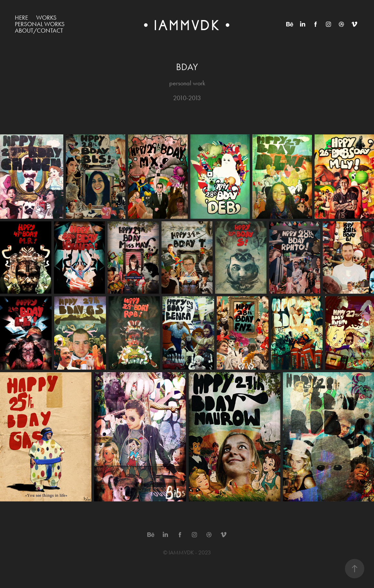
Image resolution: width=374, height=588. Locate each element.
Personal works (40, 24)
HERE (21, 18)
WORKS (46, 18)
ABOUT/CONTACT (39, 31)
